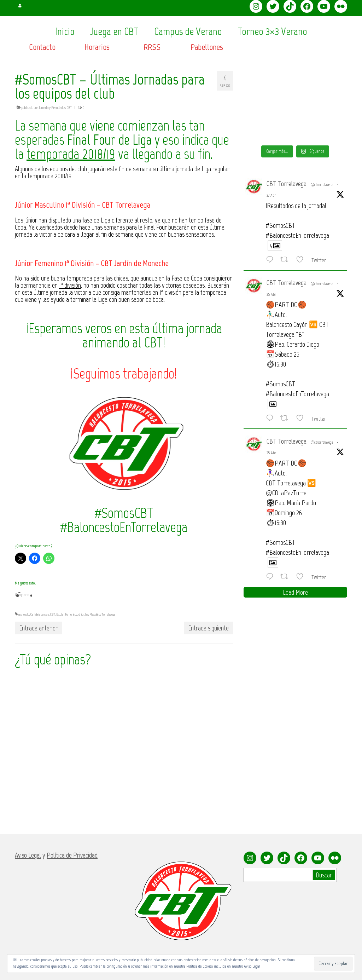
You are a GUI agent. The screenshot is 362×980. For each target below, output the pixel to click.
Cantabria (35, 614)
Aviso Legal (252, 966)
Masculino (95, 614)
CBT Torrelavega (287, 184)
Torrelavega (108, 614)
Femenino (71, 614)
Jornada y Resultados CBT (55, 108)
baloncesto (24, 614)
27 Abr (271, 195)
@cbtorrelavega (322, 185)
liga (87, 614)
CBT (53, 614)
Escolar (60, 614)
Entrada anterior (38, 628)
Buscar (324, 875)
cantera (45, 614)
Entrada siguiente (208, 628)
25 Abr (271, 294)
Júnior (81, 614)
